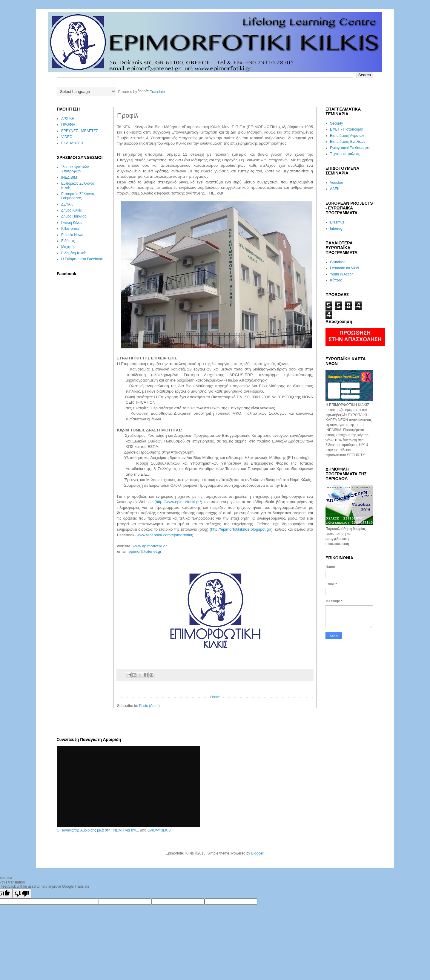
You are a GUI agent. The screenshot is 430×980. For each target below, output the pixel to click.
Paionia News (72, 235)
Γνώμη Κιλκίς (72, 223)
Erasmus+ (338, 222)
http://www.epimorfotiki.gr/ (178, 502)
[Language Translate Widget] (86, 92)
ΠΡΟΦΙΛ (68, 125)
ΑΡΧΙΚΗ (68, 119)
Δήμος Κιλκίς (72, 210)
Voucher (337, 183)
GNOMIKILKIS (159, 830)
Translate (151, 92)
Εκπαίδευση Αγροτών (347, 136)
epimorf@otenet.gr (145, 551)
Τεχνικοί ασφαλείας (345, 154)
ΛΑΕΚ (335, 189)
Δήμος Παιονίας (74, 216)
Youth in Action (342, 274)
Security (336, 123)
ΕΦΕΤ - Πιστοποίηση (347, 129)
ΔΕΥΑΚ (67, 204)
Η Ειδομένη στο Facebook (82, 259)
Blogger (257, 853)
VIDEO (67, 137)
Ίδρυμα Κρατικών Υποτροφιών (75, 169)
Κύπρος (336, 280)
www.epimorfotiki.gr (150, 546)
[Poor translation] (22, 894)
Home (215, 697)
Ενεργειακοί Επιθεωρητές (350, 148)
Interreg (336, 229)
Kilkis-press (70, 229)
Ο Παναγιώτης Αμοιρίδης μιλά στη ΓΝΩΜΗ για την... (98, 830)
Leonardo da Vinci (344, 268)
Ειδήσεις (68, 241)
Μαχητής (68, 247)
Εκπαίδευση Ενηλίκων (348, 142)
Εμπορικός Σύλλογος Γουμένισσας (78, 196)
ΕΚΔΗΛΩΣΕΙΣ (73, 143)
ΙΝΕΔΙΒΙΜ (69, 177)
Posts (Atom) (149, 706)
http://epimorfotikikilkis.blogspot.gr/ (241, 529)
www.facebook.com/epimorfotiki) (165, 535)
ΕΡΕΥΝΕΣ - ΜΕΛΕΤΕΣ (80, 131)
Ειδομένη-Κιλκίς (74, 253)
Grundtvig (338, 262)
